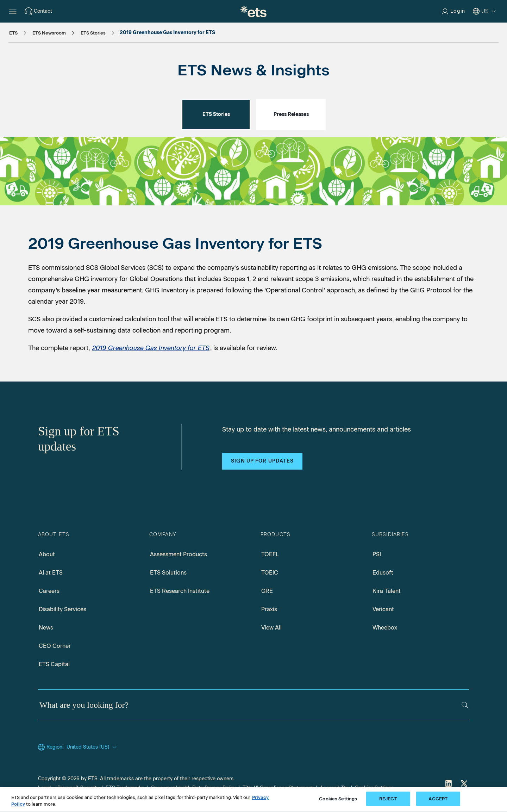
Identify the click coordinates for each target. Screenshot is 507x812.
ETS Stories (216, 114)
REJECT (388, 803)
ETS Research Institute (180, 591)
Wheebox (385, 628)
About (47, 554)
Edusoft (383, 573)
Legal (44, 788)
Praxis (269, 609)
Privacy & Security (78, 788)
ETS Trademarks (125, 788)
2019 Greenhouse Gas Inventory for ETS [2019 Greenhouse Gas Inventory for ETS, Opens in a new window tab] (151, 348)
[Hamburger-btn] (13, 11)
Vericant (383, 609)
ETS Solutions (168, 573)
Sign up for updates (262, 461)
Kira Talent (387, 591)
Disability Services (62, 609)
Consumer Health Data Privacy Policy (193, 788)
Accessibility (334, 788)
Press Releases (291, 114)
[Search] (465, 705)
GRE (267, 591)
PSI (377, 554)
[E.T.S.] (254, 11)
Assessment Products (179, 554)
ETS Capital (54, 664)
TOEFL (270, 554)
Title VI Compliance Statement (278, 788)
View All (271, 628)
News (46, 628)
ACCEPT (438, 803)
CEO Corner (55, 646)
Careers (49, 591)
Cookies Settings (374, 788)
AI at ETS (51, 573)
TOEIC (270, 573)
